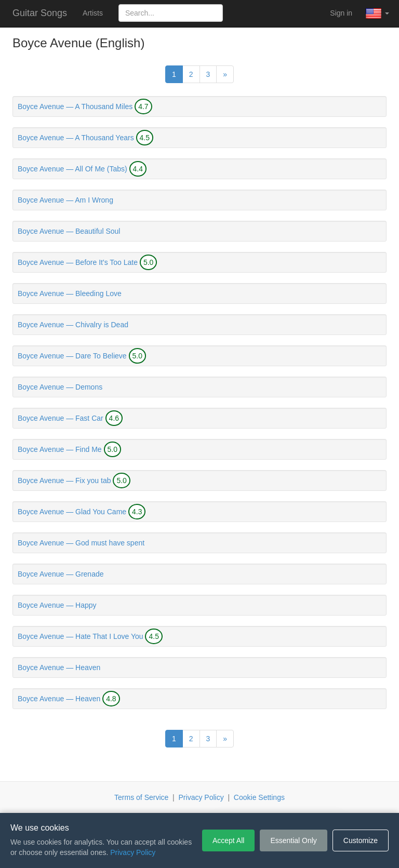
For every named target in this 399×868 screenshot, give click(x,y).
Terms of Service (141, 797)
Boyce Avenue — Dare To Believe (72, 356)
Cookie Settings (259, 797)
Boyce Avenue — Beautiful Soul (69, 231)
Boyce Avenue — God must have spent (81, 543)
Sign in (341, 13)
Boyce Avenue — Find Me (60, 449)
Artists (93, 13)
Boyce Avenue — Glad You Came (72, 512)
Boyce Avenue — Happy (57, 605)
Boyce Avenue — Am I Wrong (65, 200)
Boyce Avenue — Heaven (59, 667)
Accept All (228, 840)
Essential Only (293, 840)
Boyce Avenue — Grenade (61, 574)
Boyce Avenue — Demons (60, 387)
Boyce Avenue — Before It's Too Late (78, 262)
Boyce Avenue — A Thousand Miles (75, 106)
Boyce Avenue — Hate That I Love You (81, 636)
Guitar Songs (40, 13)
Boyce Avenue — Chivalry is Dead (73, 325)
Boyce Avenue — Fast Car (61, 418)
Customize (361, 840)
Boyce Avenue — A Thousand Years (76, 138)
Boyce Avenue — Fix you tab (64, 480)
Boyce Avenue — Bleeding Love (70, 293)
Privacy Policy (201, 797)
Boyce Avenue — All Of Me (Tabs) (72, 169)
